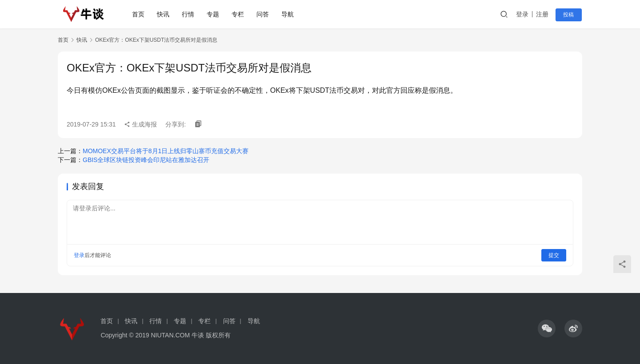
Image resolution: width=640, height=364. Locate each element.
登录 (524, 14)
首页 (139, 14)
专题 (214, 14)
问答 (264, 14)
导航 (288, 14)
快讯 (164, 14)
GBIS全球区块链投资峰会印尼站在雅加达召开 (146, 160)
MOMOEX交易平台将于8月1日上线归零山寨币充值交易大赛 (166, 151)
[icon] (547, 328)
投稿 (570, 15)
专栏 (239, 14)
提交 (554, 255)
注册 (544, 14)
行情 (189, 14)
